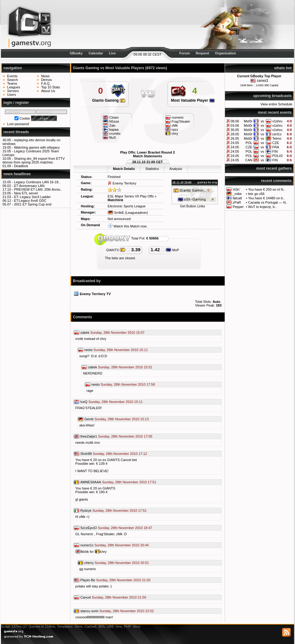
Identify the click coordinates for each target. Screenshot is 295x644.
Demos (46, 80)
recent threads (16, 132)
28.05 (235, 134)
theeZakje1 (89, 436)
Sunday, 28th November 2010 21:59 (119, 597)
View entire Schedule (276, 104)
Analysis (176, 169)
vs (262, 121)
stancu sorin (89, 611)
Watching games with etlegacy (37, 147)
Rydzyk (86, 511)
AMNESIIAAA (91, 482)
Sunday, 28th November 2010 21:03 (123, 580)
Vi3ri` (237, 189)
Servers (13, 91)
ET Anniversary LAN (29, 186)
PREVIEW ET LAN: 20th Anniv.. (38, 189)
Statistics (152, 169)
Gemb (89, 419)
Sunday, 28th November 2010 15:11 (121, 350)
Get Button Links (192, 206)
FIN (275, 151)
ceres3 (263, 81)
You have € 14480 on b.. (266, 198)
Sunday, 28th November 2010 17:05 (125, 436)
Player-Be (88, 580)
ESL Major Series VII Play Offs (131, 196)
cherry (89, 563)
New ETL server (26, 193)
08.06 (235, 121)
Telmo (277, 138)
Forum (185, 53)
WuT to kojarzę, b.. (262, 207)
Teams (12, 83)
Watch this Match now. (131, 226)
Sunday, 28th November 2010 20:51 (122, 563)
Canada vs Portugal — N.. (268, 202)
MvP (172, 250)
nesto (88, 350)
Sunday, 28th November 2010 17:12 (120, 454)
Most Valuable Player (193, 100)
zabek (85, 333)
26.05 (235, 138)
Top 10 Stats (50, 87)
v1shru (277, 121)
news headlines (17, 174)
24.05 (235, 143)
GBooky (76, 53)
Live (112, 53)
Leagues (14, 87)
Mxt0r (248, 121)
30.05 (235, 130)
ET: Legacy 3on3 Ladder (32, 197)
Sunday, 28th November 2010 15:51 (125, 367)
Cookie (25, 118)
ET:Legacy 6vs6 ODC (30, 201)
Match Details (124, 169)
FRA (276, 147)
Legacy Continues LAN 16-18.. (37, 182)
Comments (82, 317)
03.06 (235, 125)
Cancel (85, 597)
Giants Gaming (109, 100)
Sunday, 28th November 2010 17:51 (129, 482)
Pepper (238, 207)
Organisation (226, 53)
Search (12, 80)
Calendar (96, 53)
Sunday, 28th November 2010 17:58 (128, 384)
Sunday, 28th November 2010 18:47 (125, 528)
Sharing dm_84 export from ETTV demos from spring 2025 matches (34, 160)
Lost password (18, 124)
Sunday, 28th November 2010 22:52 (127, 611)
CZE (276, 143)
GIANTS (116, 250)
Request (202, 53)
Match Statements (147, 156)
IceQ (84, 402)
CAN (249, 160)
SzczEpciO (89, 528)
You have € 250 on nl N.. (267, 189)
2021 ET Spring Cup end (33, 204)
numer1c (87, 545)
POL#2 (277, 156)
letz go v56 (256, 194)
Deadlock (21, 166)
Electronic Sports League (127, 206)
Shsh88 (86, 454)
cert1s (277, 134)
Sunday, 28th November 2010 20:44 (122, 545)
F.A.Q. (46, 83)
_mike (237, 194)
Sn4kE (116, 213)
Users (12, 95)
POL (249, 143)
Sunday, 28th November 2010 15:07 (118, 333)
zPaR (237, 202)
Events (12, 76)
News (45, 76)
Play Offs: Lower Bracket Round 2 (147, 152)
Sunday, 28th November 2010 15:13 (122, 419)
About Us (48, 91)
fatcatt (237, 198)
